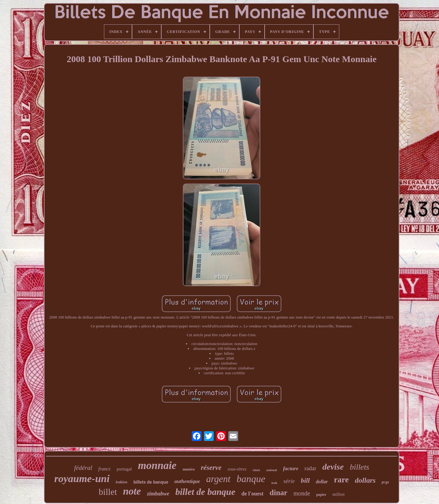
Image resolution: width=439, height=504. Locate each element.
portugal (124, 469)
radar (310, 468)
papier (321, 495)
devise (333, 467)
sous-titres (237, 469)
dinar (278, 493)
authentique (187, 481)
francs (104, 469)
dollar (322, 482)
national (271, 470)
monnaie (157, 465)
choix (256, 470)
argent (218, 479)
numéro (189, 469)
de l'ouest (253, 494)
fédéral (83, 468)
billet (108, 492)
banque (251, 479)
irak (274, 483)
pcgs (385, 482)
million (338, 494)
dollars (365, 480)
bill (305, 480)
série (289, 481)
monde (302, 493)
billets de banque (151, 482)
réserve (211, 468)
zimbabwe (158, 494)
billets (359, 467)
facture (291, 469)
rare (341, 480)
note (132, 491)
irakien (121, 482)
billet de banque (205, 492)
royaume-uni (82, 479)
